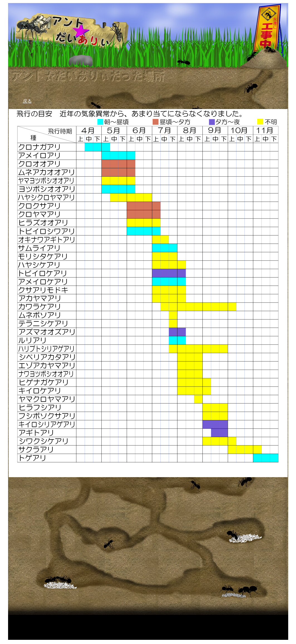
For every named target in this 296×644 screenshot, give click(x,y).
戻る (27, 101)
